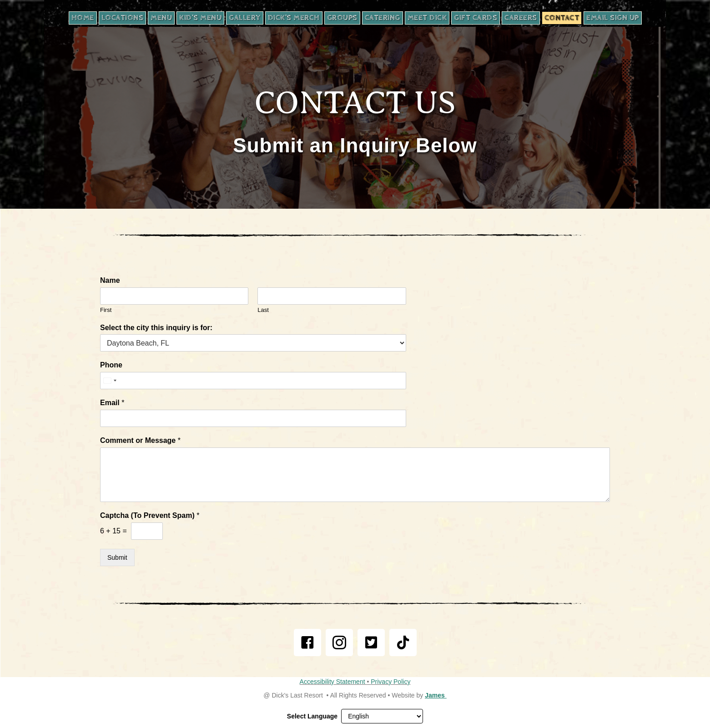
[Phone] (253, 381)
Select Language (312, 716)
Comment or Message (140, 440)
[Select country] (110, 381)
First (106, 310)
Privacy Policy (390, 682)
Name (110, 280)
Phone (111, 365)
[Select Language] (382, 716)
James (436, 695)
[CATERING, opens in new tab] (383, 18)
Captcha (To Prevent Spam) (150, 515)
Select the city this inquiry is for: (156, 328)
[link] (307, 643)
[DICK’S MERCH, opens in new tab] (294, 18)
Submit (117, 557)
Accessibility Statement (333, 682)
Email (112, 403)
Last (263, 310)
